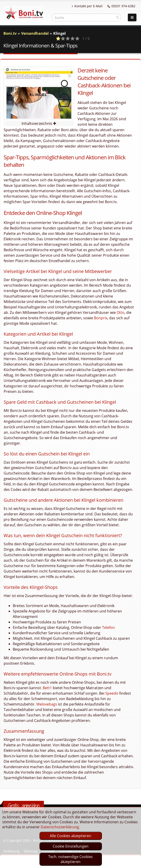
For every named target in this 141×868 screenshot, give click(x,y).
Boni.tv (10, 33)
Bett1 (47, 688)
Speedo (112, 693)
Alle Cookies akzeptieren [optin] (70, 836)
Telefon (108, 627)
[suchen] (117, 17)
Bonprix (101, 318)
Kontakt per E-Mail (87, 6)
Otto (121, 312)
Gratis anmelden (24, 806)
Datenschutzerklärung (60, 827)
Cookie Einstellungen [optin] (71, 846)
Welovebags (47, 704)
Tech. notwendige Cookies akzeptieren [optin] (70, 859)
